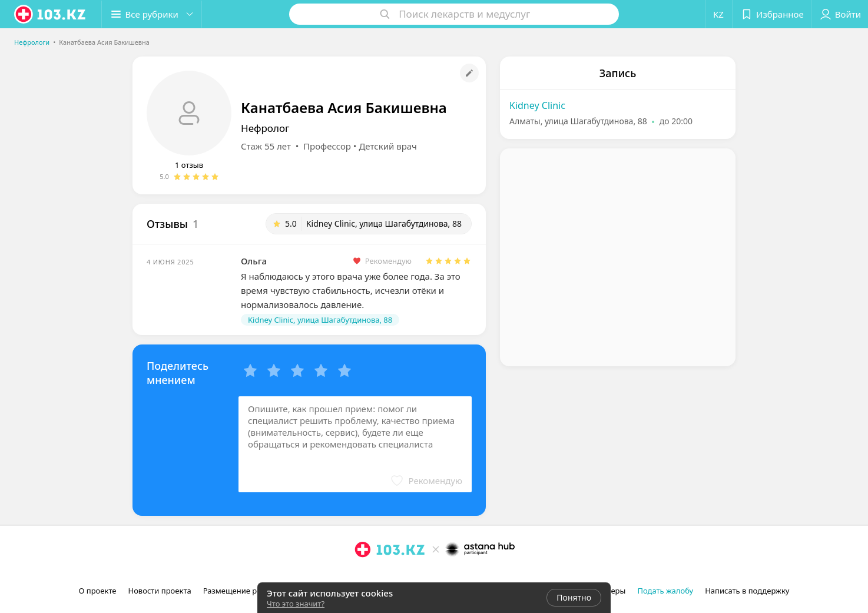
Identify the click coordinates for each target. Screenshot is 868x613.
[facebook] (379, 575)
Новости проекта (159, 591)
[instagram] (363, 575)
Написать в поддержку (747, 591)
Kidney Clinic (537, 105)
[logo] (51, 14)
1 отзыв (189, 165)
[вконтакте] (396, 575)
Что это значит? (296, 604)
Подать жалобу (665, 591)
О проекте (98, 591)
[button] (152, 14)
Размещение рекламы (244, 591)
